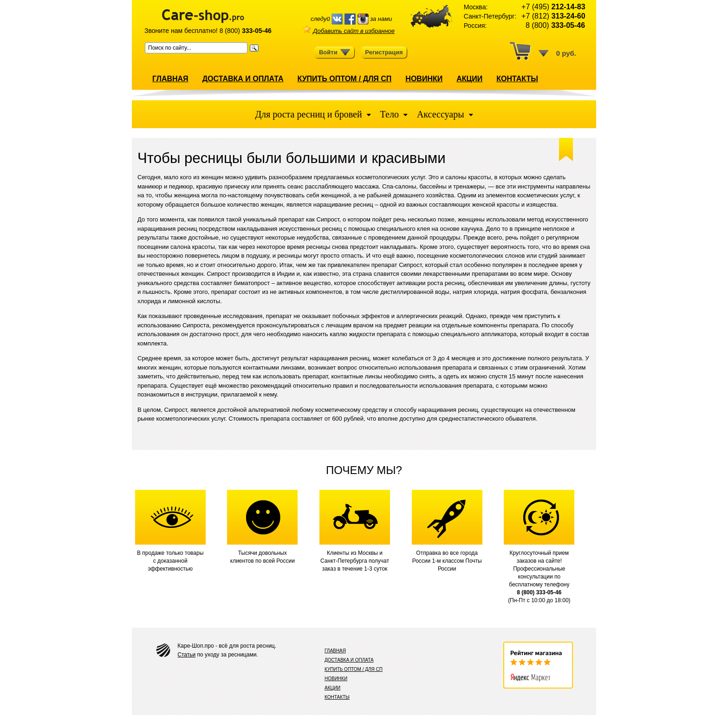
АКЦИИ (469, 79)
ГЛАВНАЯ (170, 79)
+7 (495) (553, 7)
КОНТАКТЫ (517, 79)
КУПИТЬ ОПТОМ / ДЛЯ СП (344, 79)
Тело (390, 114)
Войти (335, 52)
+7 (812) (553, 16)
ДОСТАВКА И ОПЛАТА (243, 79)
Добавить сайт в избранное (349, 31)
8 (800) (246, 31)
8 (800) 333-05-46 (539, 592)
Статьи (186, 655)
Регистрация (384, 52)
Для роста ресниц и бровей (309, 114)
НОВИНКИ (424, 79)
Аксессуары (441, 114)
